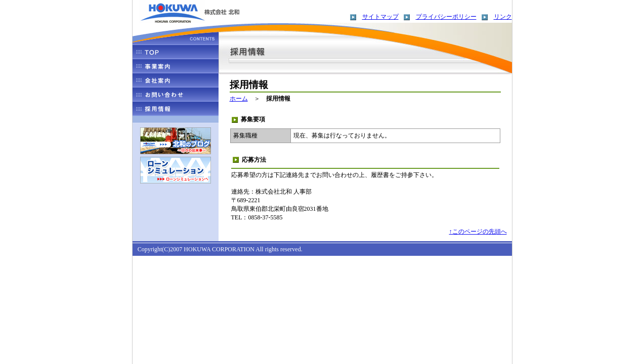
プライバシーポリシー (446, 17)
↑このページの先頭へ (478, 232)
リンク (503, 17)
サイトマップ (380, 17)
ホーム (239, 99)
